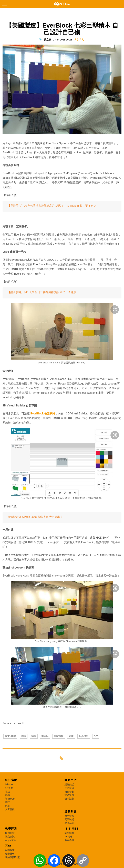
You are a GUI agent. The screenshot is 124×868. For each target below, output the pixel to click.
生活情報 (69, 788)
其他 (8, 846)
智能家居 (10, 799)
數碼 (7, 795)
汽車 (7, 806)
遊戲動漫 (71, 811)
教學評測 (11, 829)
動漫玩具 (69, 823)
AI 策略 (68, 837)
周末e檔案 (10, 736)
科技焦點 (11, 780)
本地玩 (45, 736)
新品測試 (10, 837)
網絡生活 (71, 780)
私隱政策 (10, 850)
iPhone (9, 784)
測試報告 (59, 736)
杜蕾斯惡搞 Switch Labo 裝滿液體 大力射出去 (35, 517)
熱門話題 (69, 799)
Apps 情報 (11, 840)
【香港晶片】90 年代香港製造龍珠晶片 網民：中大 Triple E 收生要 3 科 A (52, 206)
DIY (96, 736)
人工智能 (10, 809)
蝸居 (34, 736)
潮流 (24, 736)
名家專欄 (69, 840)
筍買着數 (69, 792)
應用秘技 (10, 833)
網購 (71, 736)
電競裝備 (69, 819)
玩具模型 (84, 736)
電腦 (7, 792)
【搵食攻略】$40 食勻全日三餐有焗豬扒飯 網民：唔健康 (42, 292)
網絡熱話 (69, 784)
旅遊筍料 (69, 795)
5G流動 (9, 788)
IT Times (72, 829)
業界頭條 (69, 833)
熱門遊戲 (69, 816)
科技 (7, 802)
